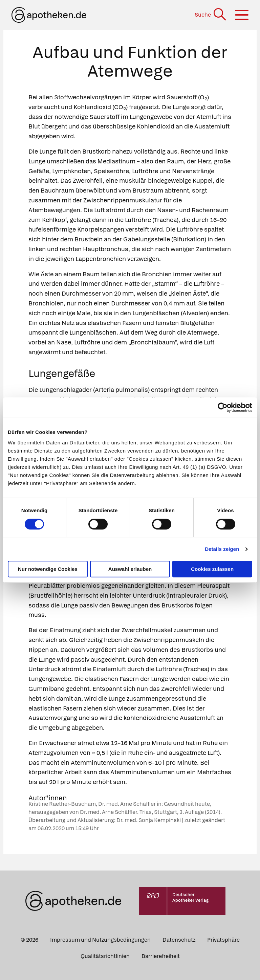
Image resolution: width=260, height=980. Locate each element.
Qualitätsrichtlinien (105, 956)
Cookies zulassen (212, 569)
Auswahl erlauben (130, 569)
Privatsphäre (223, 940)
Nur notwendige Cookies (48, 569)
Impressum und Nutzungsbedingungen (100, 940)
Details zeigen (222, 549)
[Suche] (211, 15)
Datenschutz (179, 940)
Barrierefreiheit (161, 956)
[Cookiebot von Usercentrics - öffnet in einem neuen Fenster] (223, 407)
